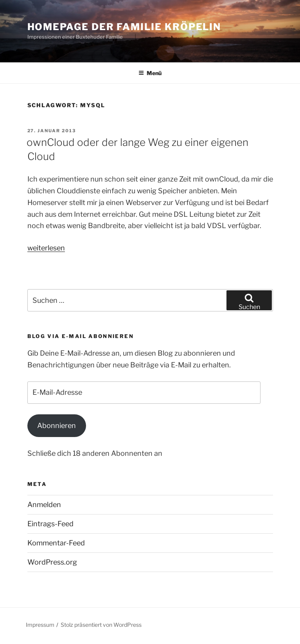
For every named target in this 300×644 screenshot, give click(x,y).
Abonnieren (57, 425)
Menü (150, 73)
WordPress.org (52, 562)
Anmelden (44, 505)
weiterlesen (46, 248)
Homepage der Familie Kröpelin (124, 27)
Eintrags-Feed (50, 524)
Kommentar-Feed (56, 543)
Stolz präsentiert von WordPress (101, 625)
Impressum (40, 625)
